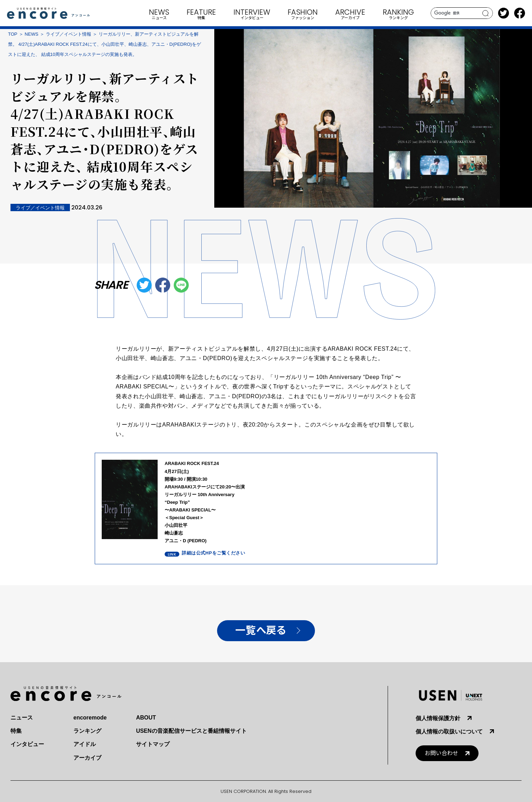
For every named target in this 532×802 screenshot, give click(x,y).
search (486, 13)
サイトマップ (153, 744)
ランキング (87, 731)
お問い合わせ (441, 753)
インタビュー (27, 744)
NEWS (32, 34)
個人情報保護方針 (438, 718)
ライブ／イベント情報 (69, 34)
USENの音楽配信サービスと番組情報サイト (191, 731)
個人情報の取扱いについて (449, 732)
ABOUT (146, 718)
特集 (16, 731)
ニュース (22, 718)
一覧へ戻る (261, 631)
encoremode (90, 718)
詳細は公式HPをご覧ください (213, 553)
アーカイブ (87, 758)
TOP (13, 34)
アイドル (85, 744)
